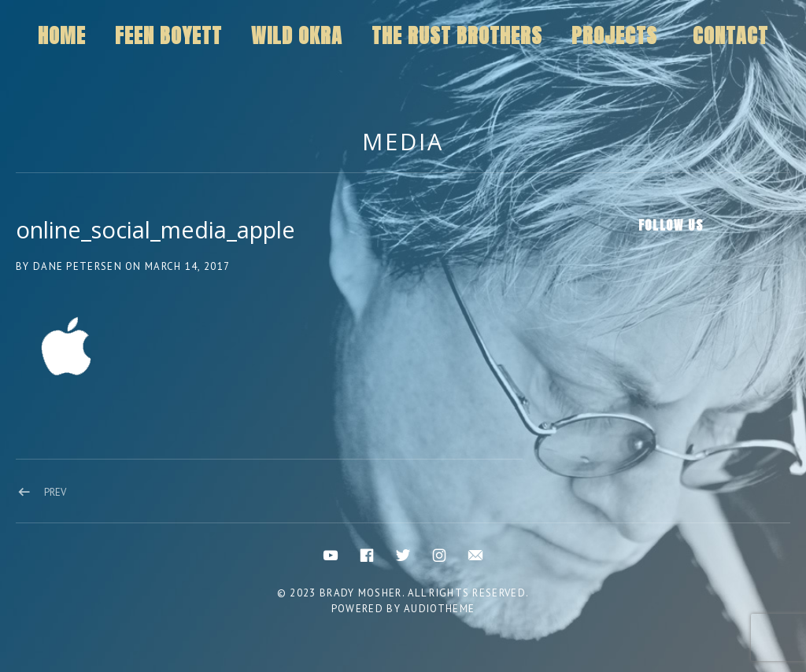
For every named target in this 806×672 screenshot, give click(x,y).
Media (403, 141)
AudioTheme (439, 609)
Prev (55, 492)
